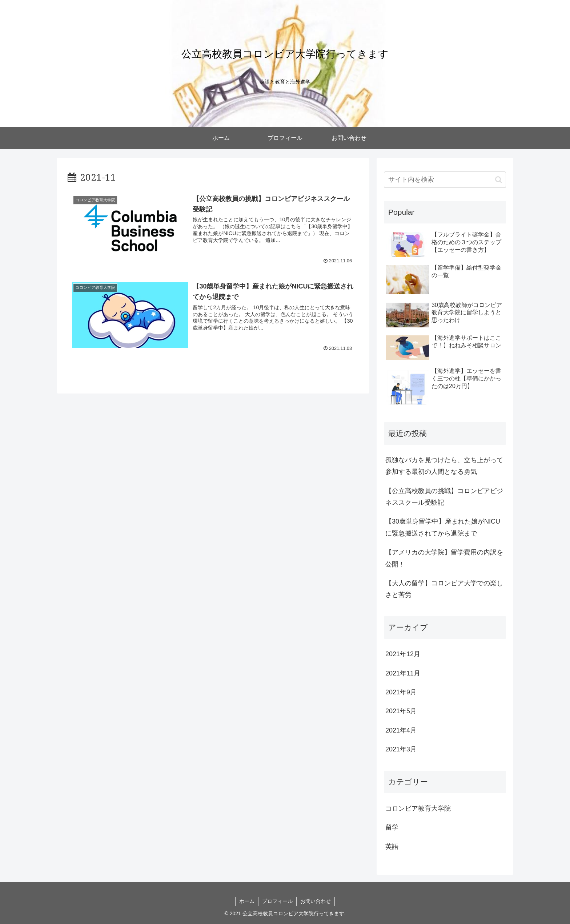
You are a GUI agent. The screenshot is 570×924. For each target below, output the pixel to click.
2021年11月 (403, 673)
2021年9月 (401, 692)
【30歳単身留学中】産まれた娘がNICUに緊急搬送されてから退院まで (443, 527)
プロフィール (277, 901)
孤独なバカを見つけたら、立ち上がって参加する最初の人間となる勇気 (444, 466)
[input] (445, 180)
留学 (392, 827)
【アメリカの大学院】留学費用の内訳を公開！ (444, 558)
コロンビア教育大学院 (418, 808)
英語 (392, 847)
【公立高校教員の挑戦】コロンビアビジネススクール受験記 (444, 497)
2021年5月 (401, 711)
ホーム (247, 901)
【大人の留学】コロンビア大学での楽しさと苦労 (444, 589)
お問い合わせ (316, 901)
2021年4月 (401, 730)
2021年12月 (403, 654)
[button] (499, 180)
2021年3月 (401, 749)
